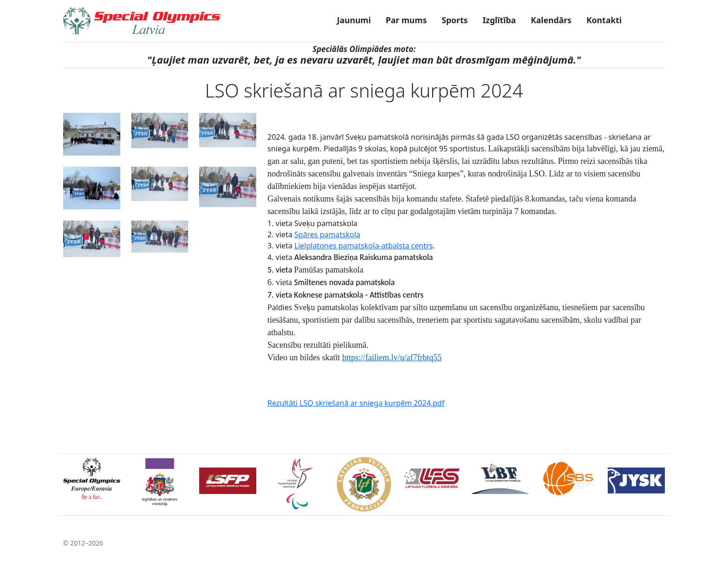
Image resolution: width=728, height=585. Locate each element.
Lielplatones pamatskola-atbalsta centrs (364, 246)
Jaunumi (354, 20)
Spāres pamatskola (327, 234)
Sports (455, 20)
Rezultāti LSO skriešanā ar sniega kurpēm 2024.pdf (356, 403)
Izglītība (499, 20)
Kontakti (604, 20)
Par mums (406, 20)
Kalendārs (551, 20)
